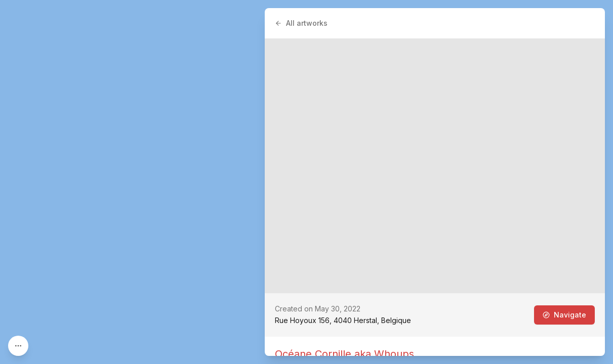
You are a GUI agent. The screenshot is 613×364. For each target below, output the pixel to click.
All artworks (301, 23)
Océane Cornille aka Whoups (344, 354)
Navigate (564, 315)
